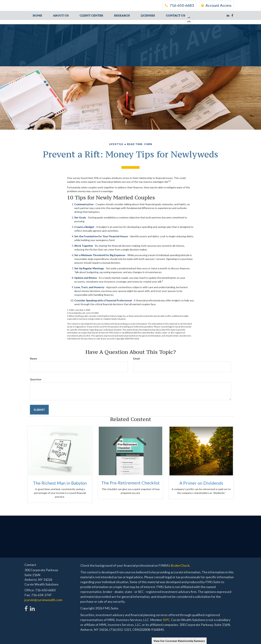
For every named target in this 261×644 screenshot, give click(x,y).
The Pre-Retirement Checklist (130, 483)
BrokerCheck (180, 565)
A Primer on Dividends (201, 483)
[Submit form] (39, 410)
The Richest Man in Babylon (60, 483)
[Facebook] (232, 15)
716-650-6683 (179, 5)
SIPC (166, 620)
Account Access (216, 5)
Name (33, 358)
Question (36, 379)
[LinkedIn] (228, 15)
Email (136, 358)
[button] (61, 15)
